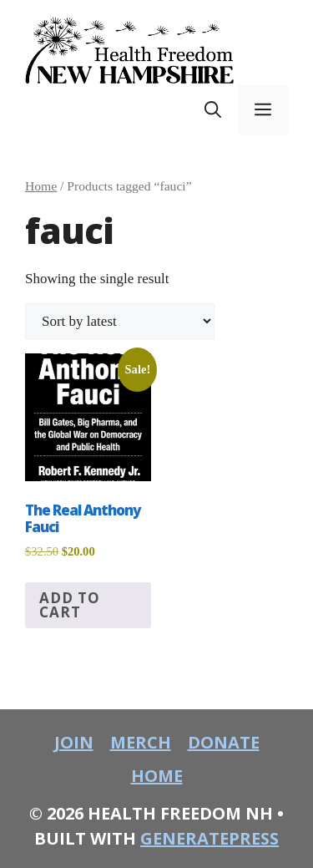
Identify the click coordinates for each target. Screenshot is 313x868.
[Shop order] (120, 321)
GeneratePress (210, 838)
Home (41, 186)
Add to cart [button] (70, 605)
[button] (213, 109)
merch (141, 742)
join (74, 742)
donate (224, 742)
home (157, 776)
